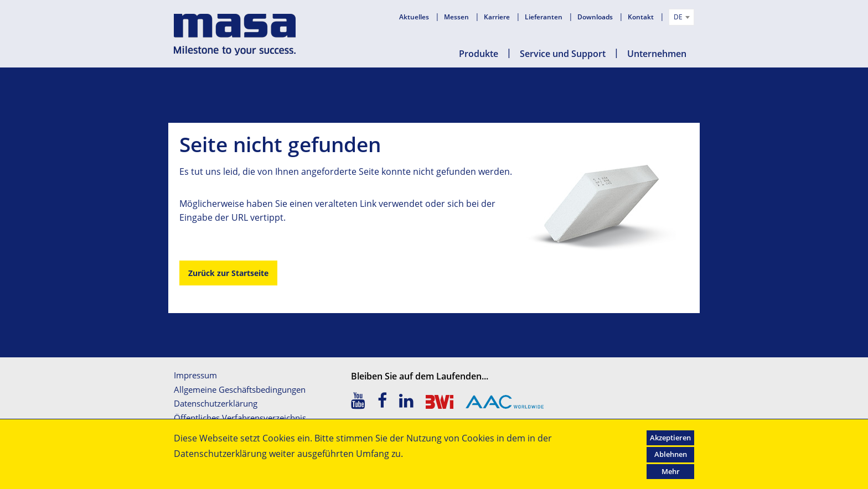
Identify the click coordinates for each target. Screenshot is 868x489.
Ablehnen (671, 454)
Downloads (596, 17)
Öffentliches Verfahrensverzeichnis (240, 418)
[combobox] (681, 17)
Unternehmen (657, 54)
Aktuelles (415, 17)
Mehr (671, 471)
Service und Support (563, 54)
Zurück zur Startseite (228, 273)
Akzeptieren (670, 438)
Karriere (498, 17)
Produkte (479, 54)
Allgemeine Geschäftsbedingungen (240, 389)
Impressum (195, 375)
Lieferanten (544, 17)
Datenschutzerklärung (216, 403)
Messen (457, 17)
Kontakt (642, 17)
